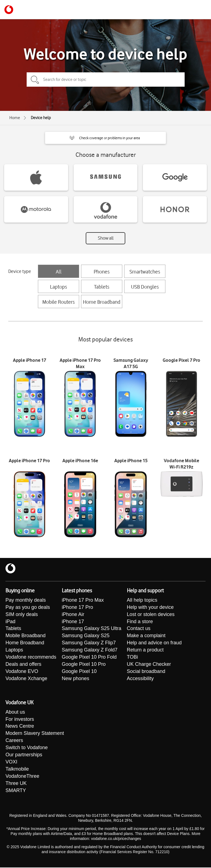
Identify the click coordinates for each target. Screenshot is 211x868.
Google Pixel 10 (79, 672)
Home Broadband (102, 302)
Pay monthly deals (26, 600)
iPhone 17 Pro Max (83, 600)
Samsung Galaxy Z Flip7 (89, 643)
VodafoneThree (22, 777)
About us (15, 713)
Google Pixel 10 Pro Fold (89, 658)
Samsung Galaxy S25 (86, 636)
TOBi (133, 658)
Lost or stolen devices (151, 615)
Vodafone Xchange (26, 679)
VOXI (11, 763)
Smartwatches (145, 272)
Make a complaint (146, 636)
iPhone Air (73, 615)
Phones (102, 272)
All (59, 272)
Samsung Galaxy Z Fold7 (90, 650)
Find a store (140, 622)
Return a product (145, 650)
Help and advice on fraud (154, 643)
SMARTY (16, 791)
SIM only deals (22, 615)
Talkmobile (17, 770)
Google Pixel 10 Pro (84, 665)
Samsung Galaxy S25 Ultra (92, 629)
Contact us (139, 629)
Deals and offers (23, 665)
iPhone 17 (73, 622)
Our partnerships (24, 755)
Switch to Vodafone (27, 748)
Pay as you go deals (28, 607)
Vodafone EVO (22, 672)
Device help (41, 118)
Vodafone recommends (31, 658)
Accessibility (140, 679)
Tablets (102, 287)
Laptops (59, 287)
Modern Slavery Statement (35, 734)
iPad (10, 622)
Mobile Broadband (26, 636)
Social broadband (146, 672)
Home (15, 118)
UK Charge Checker (149, 665)
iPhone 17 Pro (77, 607)
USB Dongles (145, 287)
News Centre (20, 727)
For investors (20, 720)
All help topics (142, 600)
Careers (14, 741)
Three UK (16, 784)
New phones (76, 679)
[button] (105, 138)
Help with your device (150, 607)
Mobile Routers (59, 302)
